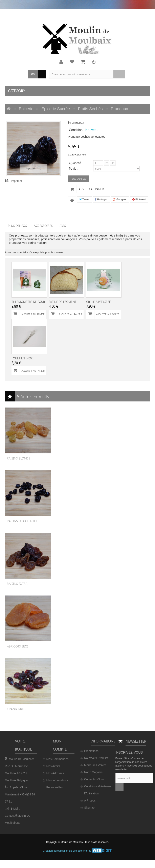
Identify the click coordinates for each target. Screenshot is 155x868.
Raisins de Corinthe (22, 521)
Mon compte (61, 62)
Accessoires (43, 225)
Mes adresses (55, 773)
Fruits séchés (90, 109)
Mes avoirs (53, 766)
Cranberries (16, 709)
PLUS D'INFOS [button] (78, 179)
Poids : (74, 168)
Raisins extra (17, 583)
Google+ (120, 199)
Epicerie (26, 109)
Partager (101, 199)
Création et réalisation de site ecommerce (77, 851)
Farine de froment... (63, 302)
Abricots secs (18, 646)
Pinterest (139, 199)
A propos (90, 800)
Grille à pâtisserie (99, 302)
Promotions (91, 751)
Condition (76, 130)
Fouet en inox (22, 358)
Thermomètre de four (28, 302)
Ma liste (72, 62)
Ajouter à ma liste (72, 200)
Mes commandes (58, 759)
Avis (63, 225)
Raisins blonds (18, 458)
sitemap (89, 808)
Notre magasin (93, 772)
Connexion (94, 62)
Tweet (84, 199)
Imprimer (16, 181)
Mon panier (83, 62)
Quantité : (76, 163)
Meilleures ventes (95, 765)
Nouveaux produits (96, 758)
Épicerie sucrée (56, 109)
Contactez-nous (94, 779)
